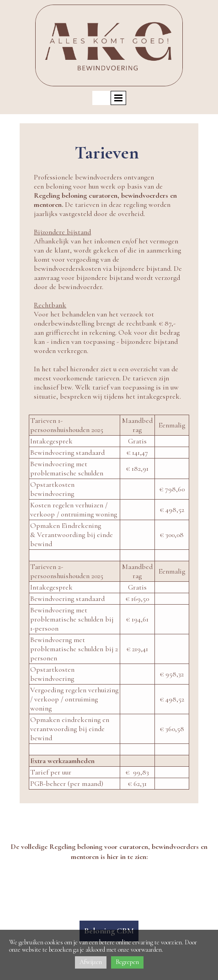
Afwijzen (91, 962)
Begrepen (127, 962)
